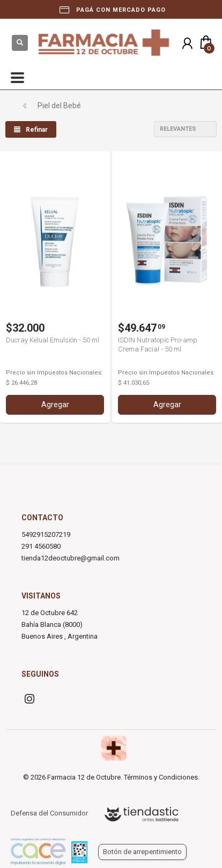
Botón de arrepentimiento (142, 852)
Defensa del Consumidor (49, 813)
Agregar (55, 405)
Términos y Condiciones (161, 777)
